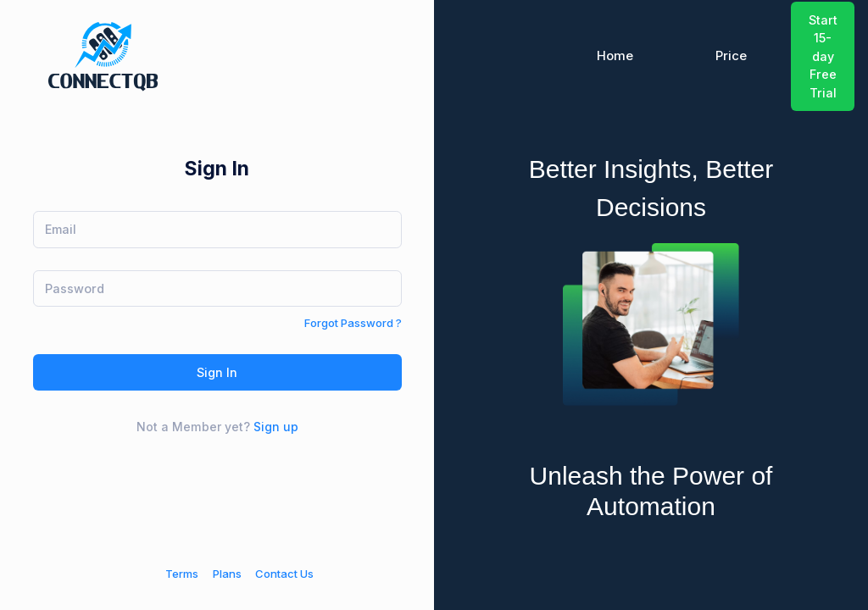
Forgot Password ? (353, 323)
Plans (227, 574)
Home (615, 56)
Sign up (276, 427)
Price (731, 56)
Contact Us (284, 574)
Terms (182, 574)
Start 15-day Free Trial (823, 56)
